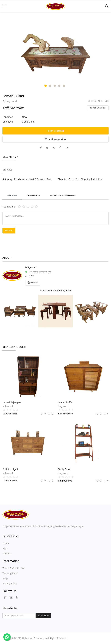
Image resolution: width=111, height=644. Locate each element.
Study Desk (64, 469)
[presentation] (7, 54)
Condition (8, 117)
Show (31, 276)
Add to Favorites (55, 139)
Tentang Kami (10, 573)
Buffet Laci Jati (10, 469)
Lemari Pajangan (12, 402)
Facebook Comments (63, 195)
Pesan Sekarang (55, 131)
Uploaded (8, 122)
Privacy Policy (10, 583)
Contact (7, 553)
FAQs (5, 578)
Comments (33, 195)
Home (6, 543)
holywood (11, 101)
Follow (33, 282)
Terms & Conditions (13, 568)
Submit (9, 230)
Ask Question (98, 108)
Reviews (12, 195)
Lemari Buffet (65, 402)
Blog (5, 548)
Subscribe (43, 615)
